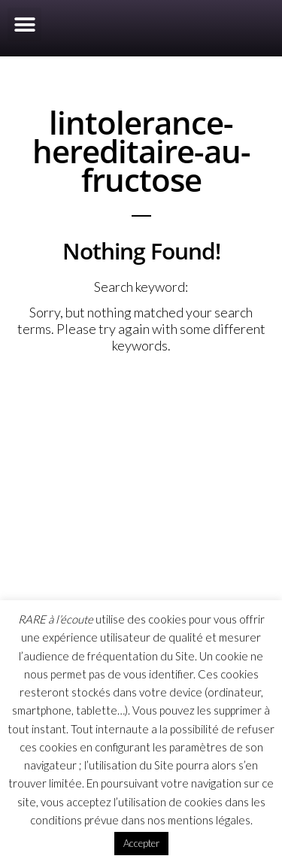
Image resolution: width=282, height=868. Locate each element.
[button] (24, 24)
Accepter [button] (141, 843)
